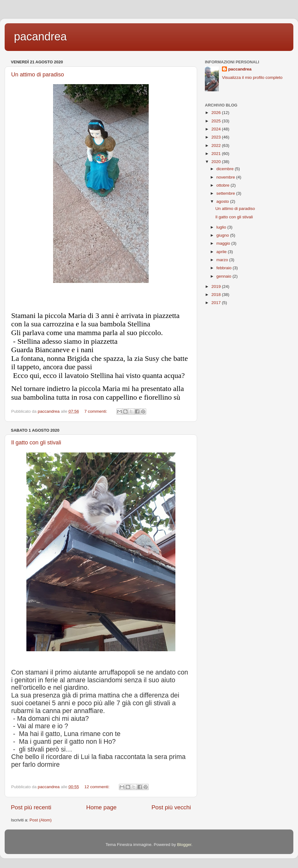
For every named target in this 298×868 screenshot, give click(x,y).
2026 (217, 113)
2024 (217, 129)
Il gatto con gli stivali (36, 443)
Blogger (184, 845)
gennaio (224, 276)
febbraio (225, 268)
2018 (217, 295)
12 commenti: (98, 787)
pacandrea (40, 36)
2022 (217, 145)
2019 (217, 286)
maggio (224, 243)
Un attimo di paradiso (38, 75)
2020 (217, 162)
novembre (226, 177)
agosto (223, 201)
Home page (102, 807)
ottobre (223, 185)
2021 (217, 154)
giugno (223, 235)
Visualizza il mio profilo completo (252, 77)
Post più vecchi (171, 807)
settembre (226, 193)
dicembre (226, 169)
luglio (222, 227)
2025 (217, 121)
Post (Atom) (41, 820)
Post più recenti (31, 807)
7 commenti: (96, 411)
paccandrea (240, 69)
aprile (222, 252)
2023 (217, 137)
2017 (217, 303)
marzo (223, 260)
